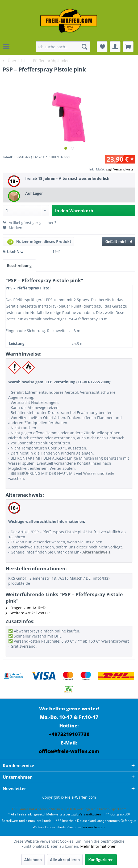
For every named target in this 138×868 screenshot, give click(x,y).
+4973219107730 (69, 734)
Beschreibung (19, 266)
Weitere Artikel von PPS (29, 613)
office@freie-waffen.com (69, 751)
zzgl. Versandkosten (121, 169)
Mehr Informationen (98, 846)
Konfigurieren (101, 860)
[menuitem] (8, 47)
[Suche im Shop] (63, 47)
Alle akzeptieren (65, 860)
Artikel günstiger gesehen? (29, 223)
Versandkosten (90, 814)
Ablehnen (33, 860)
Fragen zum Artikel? (26, 608)
